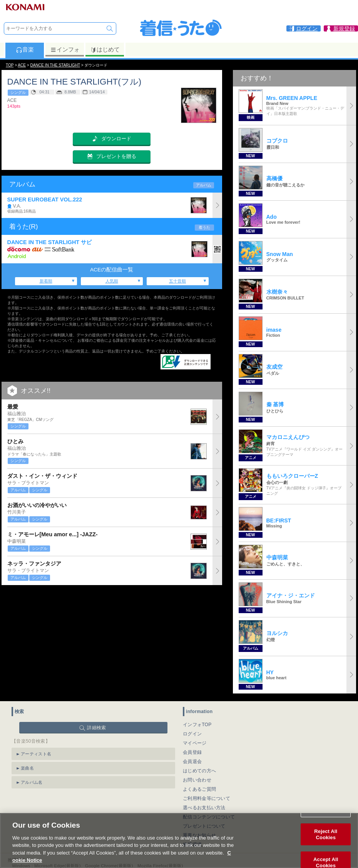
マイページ (195, 743)
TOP (10, 65)
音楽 (25, 50)
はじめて (105, 50)
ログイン (192, 734)
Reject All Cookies (326, 844)
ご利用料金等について (207, 798)
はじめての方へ (199, 771)
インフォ (65, 50)
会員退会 (192, 762)
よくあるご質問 (199, 789)
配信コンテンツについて (209, 817)
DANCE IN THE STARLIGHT (55, 65)
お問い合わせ (197, 780)
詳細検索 (96, 728)
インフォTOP (197, 725)
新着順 (46, 281)
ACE (22, 65)
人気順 (112, 281)
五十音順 (177, 281)
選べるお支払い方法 (204, 808)
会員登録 (192, 752)
